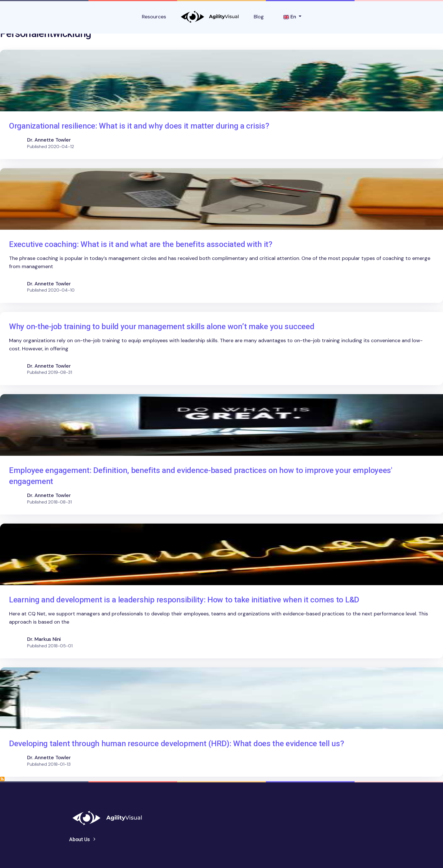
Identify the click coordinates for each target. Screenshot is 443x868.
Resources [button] (154, 17)
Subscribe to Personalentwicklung (2, 779)
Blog (259, 17)
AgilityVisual (210, 17)
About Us (80, 839)
